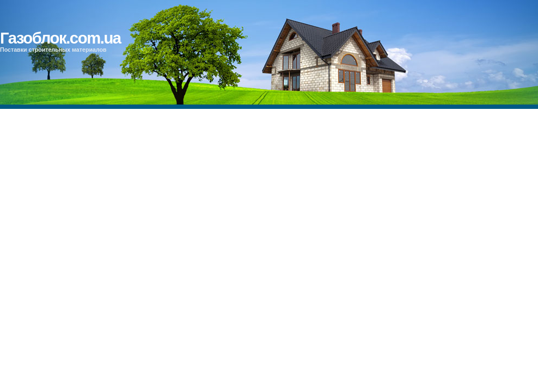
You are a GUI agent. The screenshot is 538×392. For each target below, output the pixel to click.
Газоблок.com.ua (60, 38)
